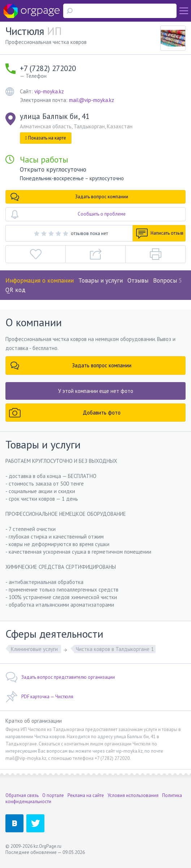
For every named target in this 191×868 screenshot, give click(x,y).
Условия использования (133, 795)
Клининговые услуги (35, 649)
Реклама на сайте (86, 795)
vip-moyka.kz (49, 91)
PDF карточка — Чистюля (39, 697)
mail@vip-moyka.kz (92, 100)
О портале (53, 795)
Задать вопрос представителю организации (60, 677)
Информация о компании (40, 280)
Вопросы (168, 280)
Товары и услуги (101, 280)
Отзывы (138, 280)
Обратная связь (22, 795)
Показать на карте (46, 138)
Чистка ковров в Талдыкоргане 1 (115, 649)
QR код (16, 290)
